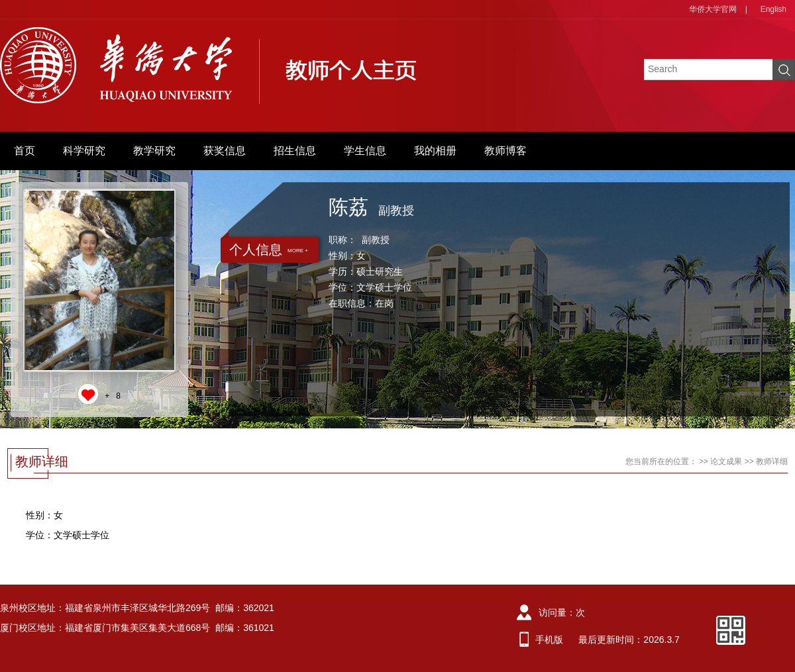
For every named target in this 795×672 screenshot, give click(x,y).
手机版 (549, 640)
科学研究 (84, 151)
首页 (25, 151)
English (773, 9)
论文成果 (726, 461)
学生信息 (365, 151)
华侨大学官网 (713, 9)
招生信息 (295, 151)
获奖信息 (225, 151)
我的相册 (435, 151)
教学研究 (154, 151)
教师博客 (505, 151)
